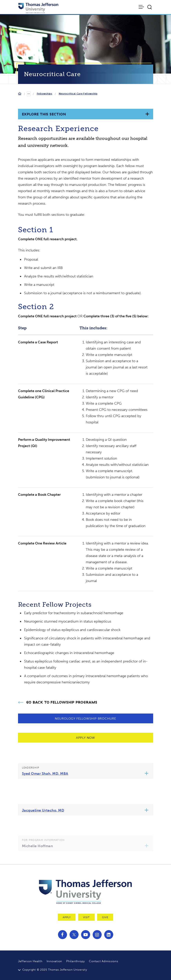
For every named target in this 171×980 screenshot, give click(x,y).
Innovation (54, 961)
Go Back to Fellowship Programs (62, 702)
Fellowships (45, 94)
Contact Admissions (104, 961)
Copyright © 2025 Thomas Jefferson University (55, 970)
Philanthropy (76, 961)
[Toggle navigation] (142, 7)
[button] (146, 774)
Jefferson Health (30, 961)
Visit (86, 917)
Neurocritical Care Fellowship (78, 94)
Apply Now (85, 738)
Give (105, 917)
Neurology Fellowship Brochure (85, 719)
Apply (67, 917)
